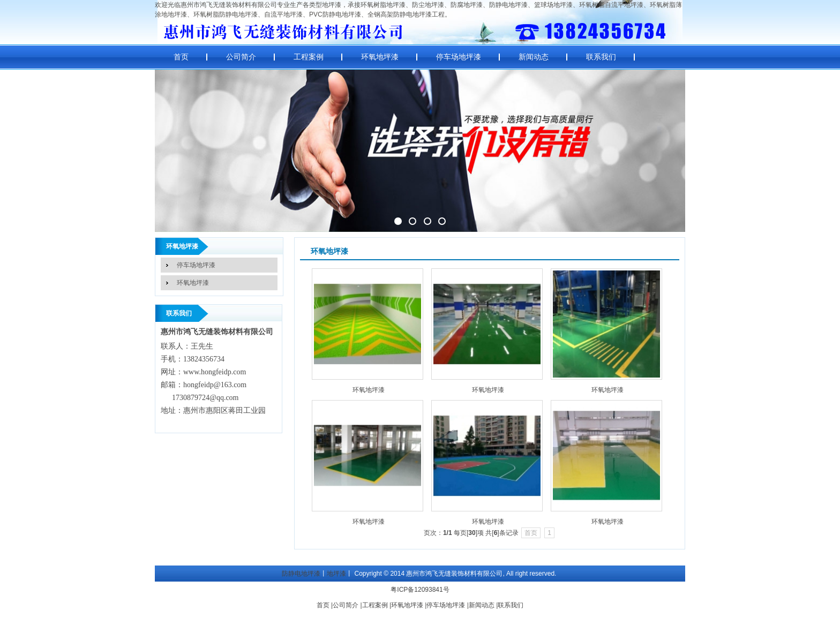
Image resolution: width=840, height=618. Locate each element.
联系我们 (601, 57)
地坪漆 (336, 574)
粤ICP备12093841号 (420, 590)
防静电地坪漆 (301, 574)
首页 (181, 57)
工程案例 (309, 57)
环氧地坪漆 (380, 57)
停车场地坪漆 (459, 57)
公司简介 (241, 57)
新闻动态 (534, 57)
